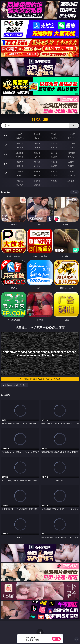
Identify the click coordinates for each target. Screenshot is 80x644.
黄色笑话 (54, 175)
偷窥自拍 (20, 162)
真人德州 (37, 134)
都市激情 (20, 171)
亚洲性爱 (20, 153)
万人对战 (54, 134)
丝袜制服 (37, 147)
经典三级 (37, 157)
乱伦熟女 (54, 157)
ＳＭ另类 (71, 147)
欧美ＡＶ (54, 143)
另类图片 (71, 166)
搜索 (74, 125)
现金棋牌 (54, 138)
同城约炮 (20, 181)
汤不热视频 (71, 181)
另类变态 (71, 157)
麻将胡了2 (20, 138)
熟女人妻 (20, 147)
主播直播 (54, 147)
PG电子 (20, 134)
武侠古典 (71, 171)
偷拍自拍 (37, 153)
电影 (6, 154)
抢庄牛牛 (71, 138)
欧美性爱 (71, 153)
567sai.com (40, 120)
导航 (6, 182)
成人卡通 (54, 153)
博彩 (6, 136)
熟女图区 (54, 166)
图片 (6, 164)
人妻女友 (54, 171)
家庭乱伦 (37, 171)
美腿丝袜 (20, 166)
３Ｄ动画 (71, 143)
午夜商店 (37, 181)
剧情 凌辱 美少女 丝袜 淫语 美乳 (15, 385)
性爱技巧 (71, 175)
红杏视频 (20, 185)
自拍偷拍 (37, 143)
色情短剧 (37, 185)
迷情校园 (20, 175)
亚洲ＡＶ (20, 143)
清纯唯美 (37, 166)
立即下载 (56, 639)
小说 (6, 173)
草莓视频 (54, 181)
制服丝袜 (20, 157)
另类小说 (37, 175)
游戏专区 (71, 134)
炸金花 (37, 138)
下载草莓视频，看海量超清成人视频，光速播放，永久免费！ (48, 379)
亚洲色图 (37, 162)
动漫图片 (71, 162)
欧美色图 (54, 162)
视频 (6, 145)
